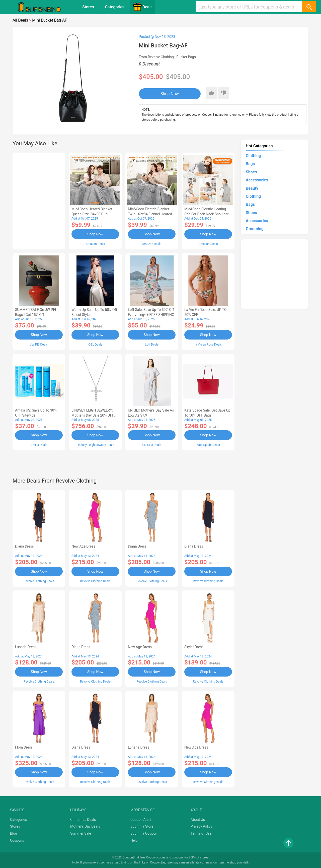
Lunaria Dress (26, 647)
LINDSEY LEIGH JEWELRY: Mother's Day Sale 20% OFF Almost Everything (93, 415)
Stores (88, 7)
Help (134, 840)
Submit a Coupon (144, 833)
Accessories (257, 180)
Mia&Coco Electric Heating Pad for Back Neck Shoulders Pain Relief (207, 214)
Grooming (255, 229)
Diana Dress (24, 546)
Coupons (17, 840)
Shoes (251, 172)
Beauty (252, 188)
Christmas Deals (83, 820)
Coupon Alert (141, 820)
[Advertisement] (39, 200)
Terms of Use (201, 833)
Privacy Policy (201, 826)
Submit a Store (142, 826)
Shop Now (170, 94)
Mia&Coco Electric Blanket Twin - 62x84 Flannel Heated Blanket (150, 214)
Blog (14, 833)
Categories (115, 7)
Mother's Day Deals (85, 826)
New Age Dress (83, 546)
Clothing (253, 156)
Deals (143, 7)
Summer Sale (81, 833)
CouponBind (158, 862)
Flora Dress (24, 747)
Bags (250, 164)
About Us (198, 820)
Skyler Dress (194, 647)
